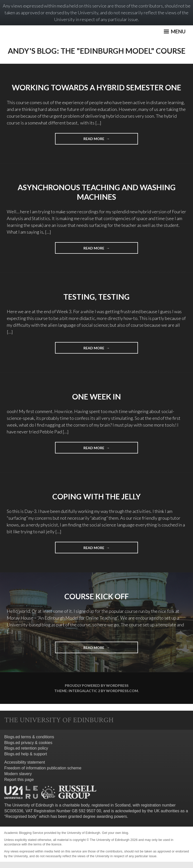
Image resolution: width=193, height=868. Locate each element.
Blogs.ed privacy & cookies (28, 743)
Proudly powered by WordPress (97, 685)
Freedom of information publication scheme (43, 768)
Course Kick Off (96, 596)
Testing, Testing (96, 297)
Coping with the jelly (96, 496)
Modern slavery (18, 774)
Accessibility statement (25, 762)
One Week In (96, 396)
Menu (175, 31)
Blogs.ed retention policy (26, 748)
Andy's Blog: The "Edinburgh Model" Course (97, 51)
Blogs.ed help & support (26, 754)
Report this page (19, 780)
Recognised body (21, 816)
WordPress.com (122, 691)
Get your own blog (115, 833)
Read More (103, 140)
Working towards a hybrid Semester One (96, 87)
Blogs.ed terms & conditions (29, 737)
